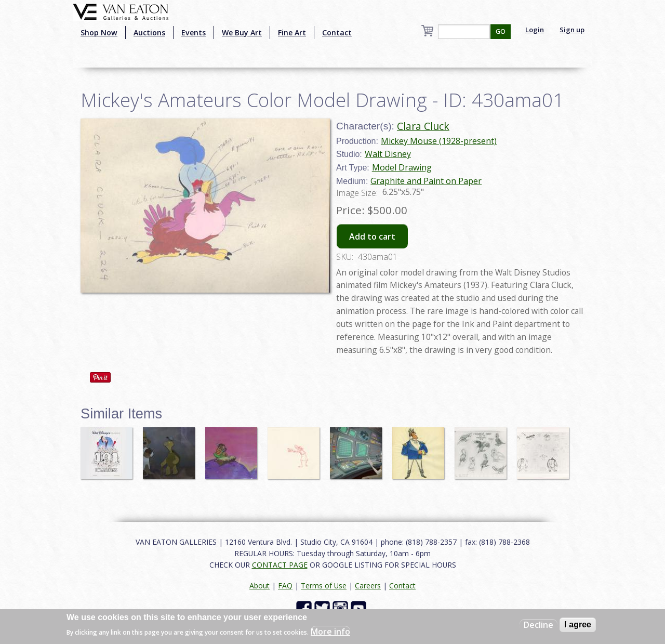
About (260, 586)
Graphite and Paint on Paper (426, 181)
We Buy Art (242, 32)
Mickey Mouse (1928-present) (439, 141)
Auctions (149, 32)
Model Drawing (402, 167)
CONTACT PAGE (280, 565)
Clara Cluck (423, 126)
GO (501, 31)
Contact (337, 32)
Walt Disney (388, 154)
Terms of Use (324, 586)
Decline (538, 625)
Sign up (572, 30)
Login (535, 30)
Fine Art (292, 32)
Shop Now (99, 32)
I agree (578, 625)
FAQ (285, 586)
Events (194, 32)
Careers (368, 586)
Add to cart (372, 236)
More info (330, 632)
